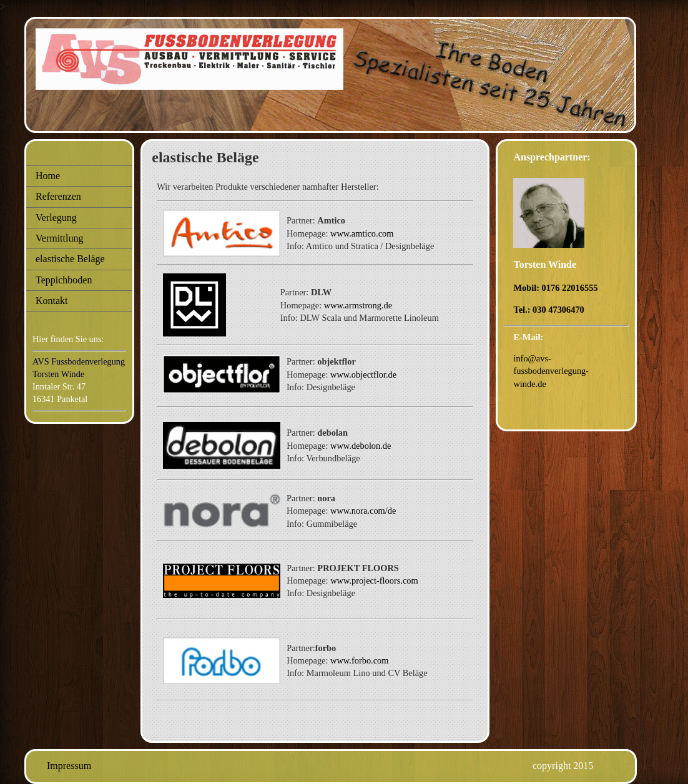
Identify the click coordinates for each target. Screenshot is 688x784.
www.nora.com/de (363, 511)
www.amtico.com (362, 233)
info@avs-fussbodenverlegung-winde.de (551, 371)
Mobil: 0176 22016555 (555, 288)
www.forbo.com (359, 660)
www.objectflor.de (363, 375)
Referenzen (58, 196)
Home (48, 176)
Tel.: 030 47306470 (548, 310)
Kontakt (52, 301)
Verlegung (56, 218)
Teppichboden (64, 280)
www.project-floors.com (374, 581)
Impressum (69, 766)
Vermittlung (59, 238)
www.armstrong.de (358, 305)
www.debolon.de (361, 446)
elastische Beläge (70, 259)
